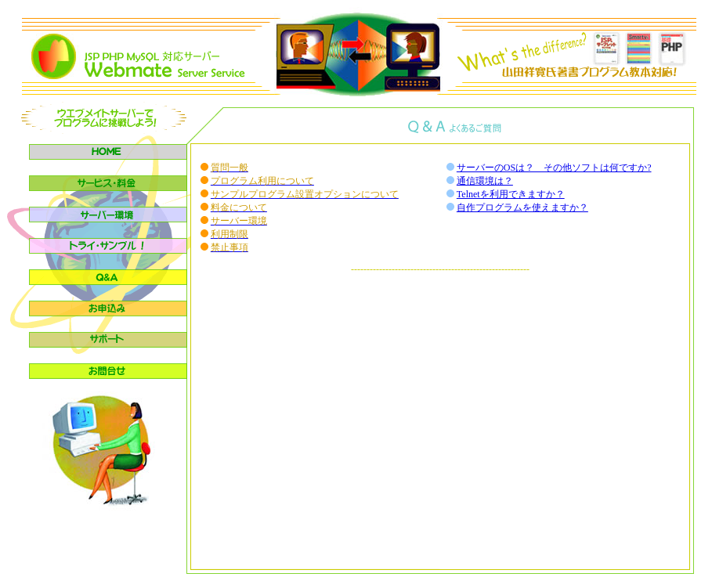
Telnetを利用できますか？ (511, 194)
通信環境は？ (485, 181)
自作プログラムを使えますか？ (522, 207)
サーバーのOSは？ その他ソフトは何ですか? (554, 168)
